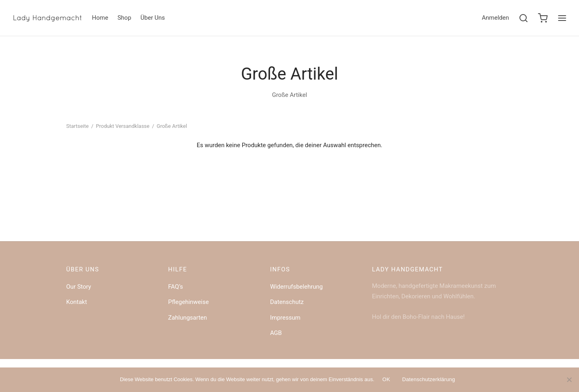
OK (386, 379)
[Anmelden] (495, 18)
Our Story (79, 287)
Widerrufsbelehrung (296, 287)
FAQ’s (176, 287)
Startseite (78, 126)
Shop (124, 18)
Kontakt (77, 302)
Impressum (285, 318)
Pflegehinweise (189, 302)
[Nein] (569, 380)
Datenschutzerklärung (429, 379)
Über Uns (153, 18)
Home (100, 18)
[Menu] (562, 18)
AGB (276, 333)
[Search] (523, 18)
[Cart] (543, 18)
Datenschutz (287, 302)
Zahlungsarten (188, 318)
